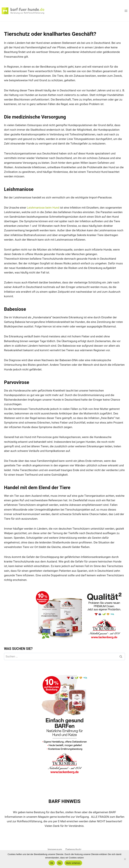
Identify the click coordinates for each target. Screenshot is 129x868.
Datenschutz (73, 849)
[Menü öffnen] (126, 11)
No (60, 863)
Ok (52, 863)
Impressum (55, 849)
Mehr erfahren (73, 863)
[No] (125, 859)
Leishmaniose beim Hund (43, 208)
